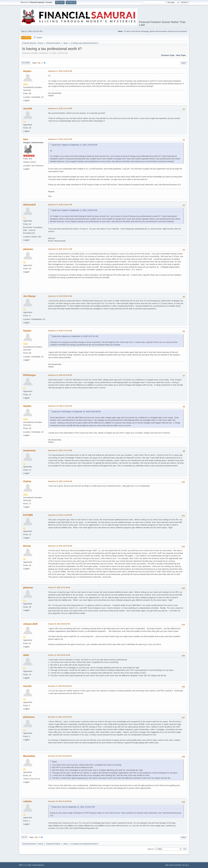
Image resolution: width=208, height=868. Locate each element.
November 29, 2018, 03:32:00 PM (60, 756)
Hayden (27, 71)
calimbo (28, 801)
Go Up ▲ (186, 865)
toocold (27, 686)
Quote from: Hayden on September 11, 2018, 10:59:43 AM (75, 145)
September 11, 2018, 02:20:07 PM (60, 205)
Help (167, 865)
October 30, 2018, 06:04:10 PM (59, 624)
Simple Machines (38, 865)
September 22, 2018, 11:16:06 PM (60, 515)
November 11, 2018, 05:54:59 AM (60, 686)
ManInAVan (29, 756)
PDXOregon (30, 375)
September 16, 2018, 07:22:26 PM (60, 406)
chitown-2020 (30, 624)
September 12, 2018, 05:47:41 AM (60, 249)
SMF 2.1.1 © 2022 (25, 865)
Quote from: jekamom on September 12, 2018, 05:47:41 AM (75, 336)
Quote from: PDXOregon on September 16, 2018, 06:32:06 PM (76, 412)
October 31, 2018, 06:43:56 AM (59, 655)
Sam (26, 139)
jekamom (28, 249)
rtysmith (28, 109)
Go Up (24, 837)
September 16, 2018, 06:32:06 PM (60, 375)
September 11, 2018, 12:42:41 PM (60, 139)
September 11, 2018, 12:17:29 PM (60, 108)
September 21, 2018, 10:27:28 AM (60, 450)
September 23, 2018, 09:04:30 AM (60, 546)
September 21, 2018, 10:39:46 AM (60, 481)
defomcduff (29, 205)
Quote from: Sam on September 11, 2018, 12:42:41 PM (74, 807)
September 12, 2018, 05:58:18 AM (60, 296)
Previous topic (168, 55)
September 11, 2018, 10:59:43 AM (60, 71)
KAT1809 (28, 515)
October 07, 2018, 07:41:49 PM (59, 587)
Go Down (26, 63)
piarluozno (29, 717)
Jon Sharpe (29, 296)
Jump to (150, 849)
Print (184, 63)
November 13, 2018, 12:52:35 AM (60, 717)
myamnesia (29, 450)
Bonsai (27, 546)
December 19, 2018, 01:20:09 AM (60, 801)
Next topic (181, 55)
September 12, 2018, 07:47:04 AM (60, 331)
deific (26, 655)
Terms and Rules (176, 865)
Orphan (27, 481)
